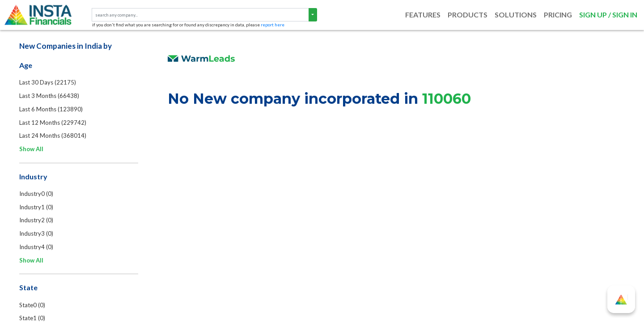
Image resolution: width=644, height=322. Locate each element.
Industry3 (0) (37, 235)
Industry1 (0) (37, 208)
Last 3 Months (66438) (50, 97)
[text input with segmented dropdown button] (200, 15)
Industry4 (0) (37, 249)
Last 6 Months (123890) (52, 110)
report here (273, 25)
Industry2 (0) (37, 222)
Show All (32, 150)
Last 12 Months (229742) (54, 123)
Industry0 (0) (37, 195)
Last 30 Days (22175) (49, 83)
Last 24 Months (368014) (54, 137)
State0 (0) (33, 307)
